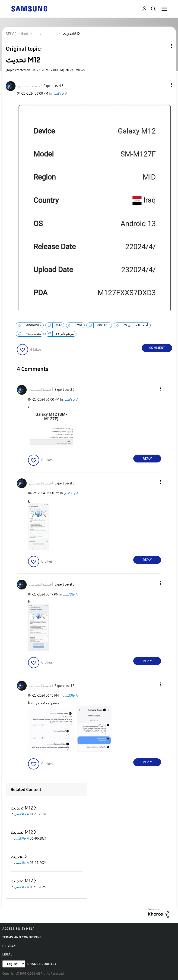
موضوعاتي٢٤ (65, 334)
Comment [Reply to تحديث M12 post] (157, 348)
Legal (7, 954)
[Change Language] (14, 964)
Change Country (42, 964)
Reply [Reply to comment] (147, 459)
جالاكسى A (60, 94)
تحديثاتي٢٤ (34, 334)
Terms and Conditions (22, 937)
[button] (164, 85)
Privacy (9, 946)
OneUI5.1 (103, 325)
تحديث (17, 856)
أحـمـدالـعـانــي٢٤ (136, 325)
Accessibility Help (18, 929)
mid (79, 325)
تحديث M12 (22, 808)
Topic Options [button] (164, 46)
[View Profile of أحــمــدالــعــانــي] (30, 86)
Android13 (34, 325)
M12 (59, 325)
